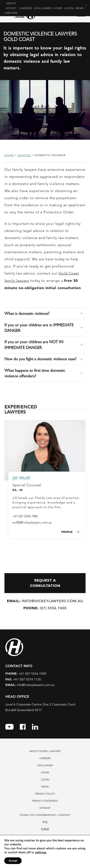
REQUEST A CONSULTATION (45, 583)
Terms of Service (41, 862)
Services (24, 155)
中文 (45, 822)
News (80, 8)
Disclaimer (43, 8)
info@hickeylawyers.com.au (45, 601)
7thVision (52, 854)
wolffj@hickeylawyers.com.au (32, 522)
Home (58, 8)
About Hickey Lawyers (11, 8)
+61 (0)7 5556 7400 (25, 516)
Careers (26, 8)
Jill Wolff (21, 478)
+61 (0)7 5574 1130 (23, 679)
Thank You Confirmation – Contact (45, 815)
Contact (45, 836)
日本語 (45, 829)
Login (69, 8)
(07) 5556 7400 (45, 608)
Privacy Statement (45, 801)
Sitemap (45, 808)
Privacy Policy (45, 794)
